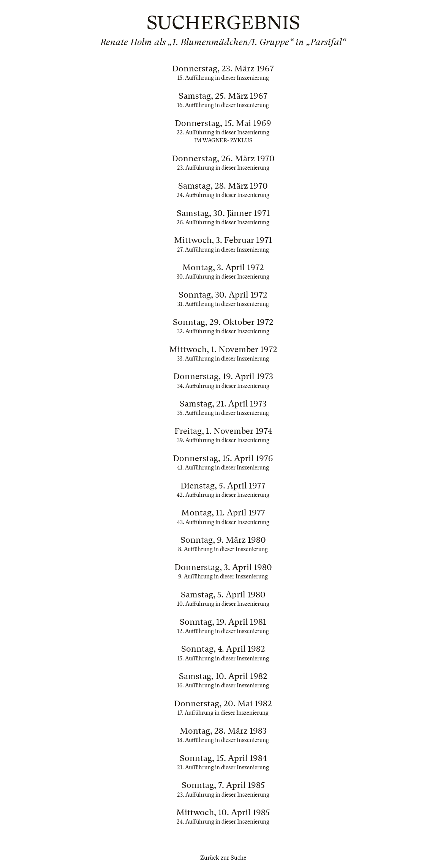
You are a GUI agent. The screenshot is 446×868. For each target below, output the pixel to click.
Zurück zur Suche (223, 858)
